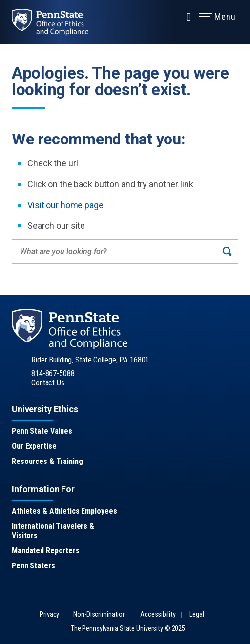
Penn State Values (42, 431)
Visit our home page (65, 205)
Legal (197, 614)
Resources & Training (47, 461)
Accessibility (158, 614)
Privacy (49, 614)
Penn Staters (33, 566)
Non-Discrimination (100, 614)
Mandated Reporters (46, 551)
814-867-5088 (53, 373)
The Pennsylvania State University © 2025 (128, 629)
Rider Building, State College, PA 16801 (90, 360)
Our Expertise (34, 446)
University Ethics (45, 409)
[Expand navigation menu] (189, 16)
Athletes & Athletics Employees (64, 511)
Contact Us (48, 383)
